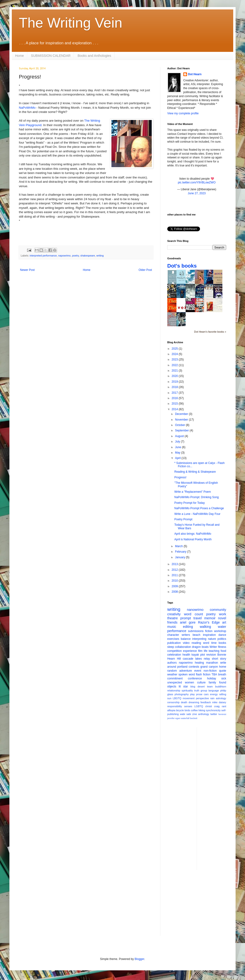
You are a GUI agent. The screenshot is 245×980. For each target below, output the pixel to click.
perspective (202, 698)
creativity (174, 614)
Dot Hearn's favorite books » (210, 332)
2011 (175, 575)
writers (186, 635)
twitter (214, 714)
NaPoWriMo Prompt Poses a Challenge (199, 508)
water (222, 627)
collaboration (183, 647)
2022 (175, 365)
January (180, 557)
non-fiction (210, 671)
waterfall (185, 718)
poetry (76, 256)
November (182, 420)
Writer (213, 647)
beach (197, 635)
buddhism (221, 686)
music (172, 627)
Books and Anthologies (94, 56)
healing (199, 663)
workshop (220, 631)
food (223, 651)
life (206, 651)
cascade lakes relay (196, 659)
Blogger (139, 959)
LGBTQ (199, 706)
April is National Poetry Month (193, 539)
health (186, 655)
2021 (175, 371)
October (180, 425)
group (204, 691)
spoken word (186, 674)
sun (169, 698)
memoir (210, 618)
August (180, 436)
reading (196, 643)
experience (190, 651)
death (184, 702)
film (200, 651)
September (182, 430)
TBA (214, 674)
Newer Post (27, 270)
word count (194, 614)
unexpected (175, 682)
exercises (173, 639)
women (190, 682)
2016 (175, 398)
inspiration (209, 635)
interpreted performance (43, 256)
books (222, 643)
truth (197, 691)
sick (224, 678)
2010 (175, 581)
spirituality (187, 691)
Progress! (180, 477)
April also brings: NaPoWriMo (193, 534)
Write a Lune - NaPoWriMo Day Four (197, 514)
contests (194, 667)
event (198, 671)
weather (172, 674)
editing (188, 627)
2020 (175, 376)
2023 (175, 360)
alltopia (171, 710)
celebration (174, 655)
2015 (175, 404)
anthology (204, 714)
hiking (202, 710)
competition (174, 651)
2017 (175, 393)
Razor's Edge (209, 622)
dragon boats (200, 647)
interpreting (199, 639)
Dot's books (182, 266)
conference (195, 678)
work (223, 614)
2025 (175, 349)
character (173, 635)
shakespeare (88, 256)
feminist (222, 714)
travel (198, 618)
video (186, 643)
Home (19, 56)
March (179, 546)
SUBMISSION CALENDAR (51, 56)
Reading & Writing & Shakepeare (195, 472)
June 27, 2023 (197, 193)
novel (222, 618)
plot (202, 655)
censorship (173, 702)
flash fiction (203, 674)
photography (182, 694)
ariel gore (188, 622)
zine (195, 714)
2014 (175, 409)
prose (199, 694)
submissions (196, 631)
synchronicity (213, 710)
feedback (206, 702)
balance (186, 639)
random (172, 671)
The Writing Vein (71, 23)
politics (222, 639)
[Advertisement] (219, 798)
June (178, 447)
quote (223, 671)
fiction (209, 631)
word (206, 643)
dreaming (194, 702)
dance (222, 635)
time (214, 643)
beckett (194, 718)
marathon (212, 663)
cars (206, 694)
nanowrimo (195, 610)
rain (212, 698)
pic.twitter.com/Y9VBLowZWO (197, 182)
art (224, 622)
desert (201, 686)
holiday (212, 678)
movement (188, 698)
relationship (174, 691)
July (178, 442)
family (212, 682)
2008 (175, 592)
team (210, 686)
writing (100, 256)
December (182, 414)
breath (222, 674)
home (223, 667)
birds (187, 710)
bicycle (180, 710)
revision (211, 655)
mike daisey (219, 702)
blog (193, 686)
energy (214, 694)
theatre (173, 618)
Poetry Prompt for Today (190, 503)
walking (205, 627)
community (218, 610)
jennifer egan (174, 718)
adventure (186, 671)
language (214, 691)
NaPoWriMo (27, 108)
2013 (175, 564)
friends (172, 622)
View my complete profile (183, 113)
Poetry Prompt (183, 519)
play (192, 694)
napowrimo (64, 256)
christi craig (212, 706)
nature (212, 639)
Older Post (145, 270)
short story (219, 659)
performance (177, 631)
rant (224, 706)
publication (174, 643)
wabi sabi (186, 714)
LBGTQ (177, 698)
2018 (175, 387)
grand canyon (209, 667)
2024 (175, 354)
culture (201, 682)
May (178, 453)
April (178, 458)
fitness (222, 647)
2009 (175, 586)
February (181, 552)
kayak (195, 655)
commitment (175, 678)
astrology (221, 698)
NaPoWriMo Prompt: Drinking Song (197, 497)
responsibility (175, 706)
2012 (175, 570)
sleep (171, 647)
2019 (175, 382)
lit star (183, 686)
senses (188, 706)
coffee (194, 710)
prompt (186, 618)
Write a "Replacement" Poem (193, 492)
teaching (214, 651)
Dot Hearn (195, 74)
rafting (223, 694)
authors (172, 663)
